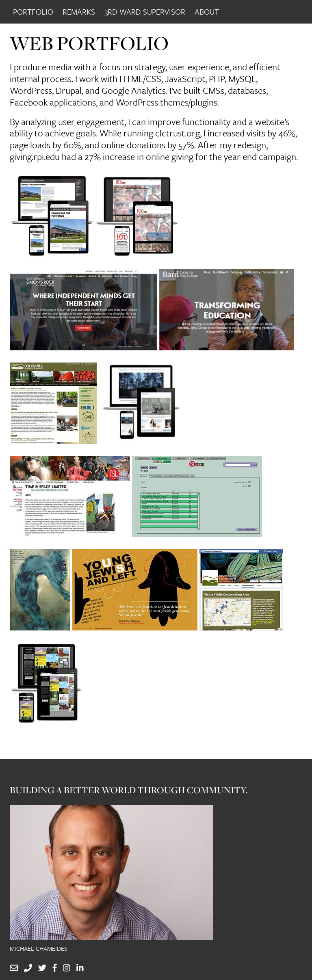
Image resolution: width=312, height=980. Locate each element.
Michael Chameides (39, 949)
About (207, 12)
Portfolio (33, 12)
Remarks (79, 12)
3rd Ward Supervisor (145, 12)
